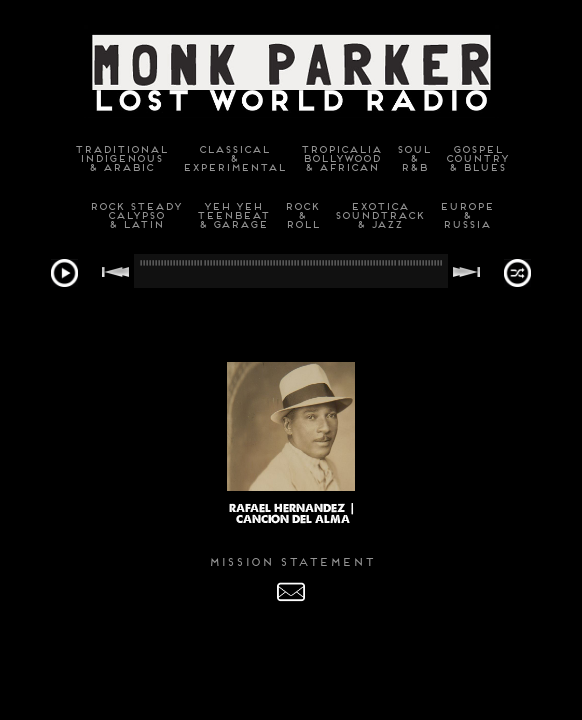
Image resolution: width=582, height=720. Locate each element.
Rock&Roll (301, 215)
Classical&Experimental (233, 158)
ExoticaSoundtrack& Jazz (379, 215)
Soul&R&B (413, 158)
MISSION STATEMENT (291, 562)
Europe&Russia (466, 215)
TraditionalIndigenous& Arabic (120, 158)
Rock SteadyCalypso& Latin (135, 215)
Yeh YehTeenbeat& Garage (232, 215)
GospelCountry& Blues (476, 158)
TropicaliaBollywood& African (340, 158)
